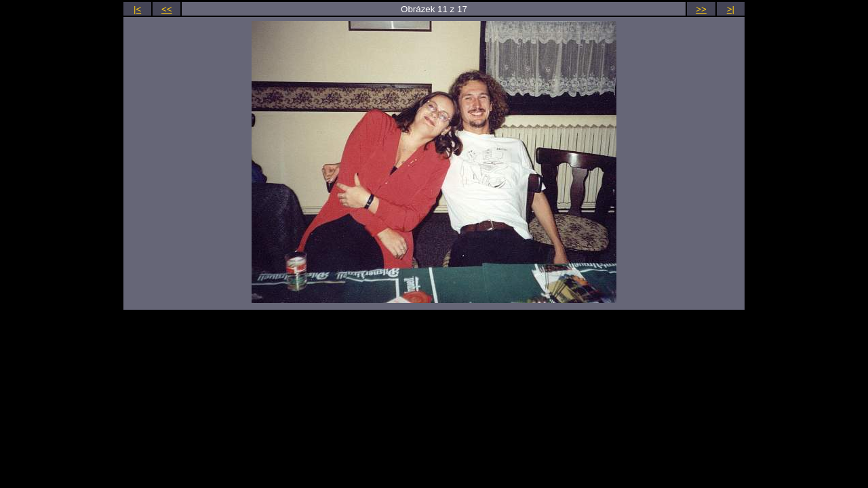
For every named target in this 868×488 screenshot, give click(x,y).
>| (731, 9)
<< (167, 9)
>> (701, 9)
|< (137, 9)
